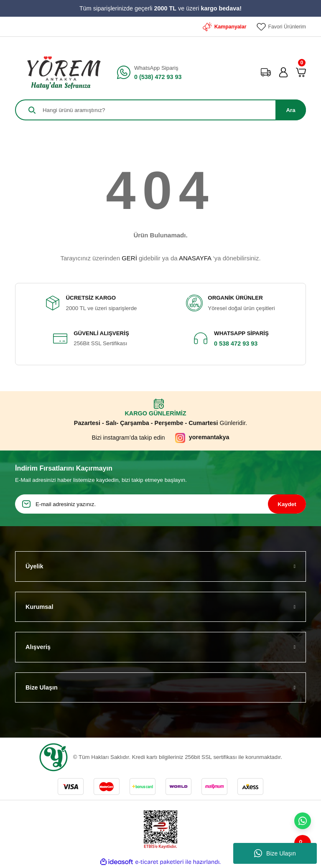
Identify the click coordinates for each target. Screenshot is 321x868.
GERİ (129, 258)
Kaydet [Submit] (287, 504)
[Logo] (61, 72)
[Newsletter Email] (160, 504)
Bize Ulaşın (275, 853)
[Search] (160, 110)
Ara (290, 110)
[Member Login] (283, 72)
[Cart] (301, 72)
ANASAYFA (195, 258)
